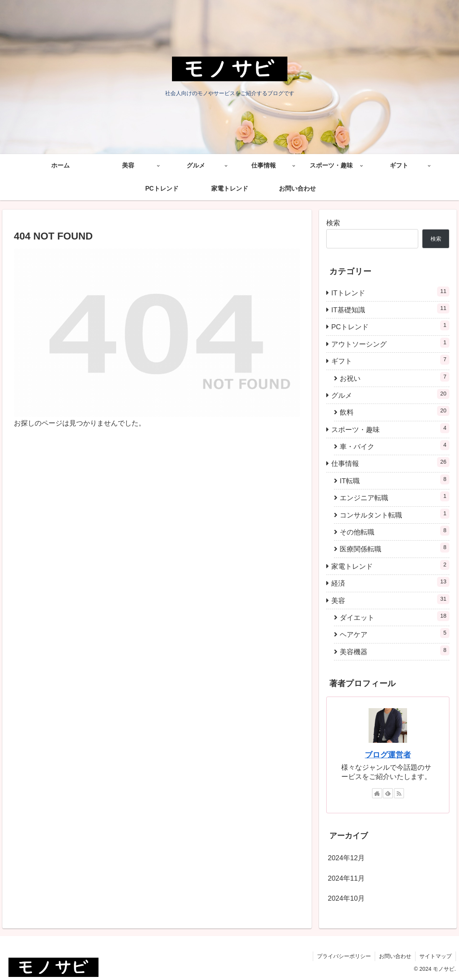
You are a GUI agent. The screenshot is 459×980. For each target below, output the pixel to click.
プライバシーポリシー (344, 956)
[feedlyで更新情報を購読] (388, 793)
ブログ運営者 (388, 755)
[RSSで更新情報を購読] (399, 793)
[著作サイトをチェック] (377, 793)
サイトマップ (436, 956)
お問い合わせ (395, 956)
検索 (333, 223)
